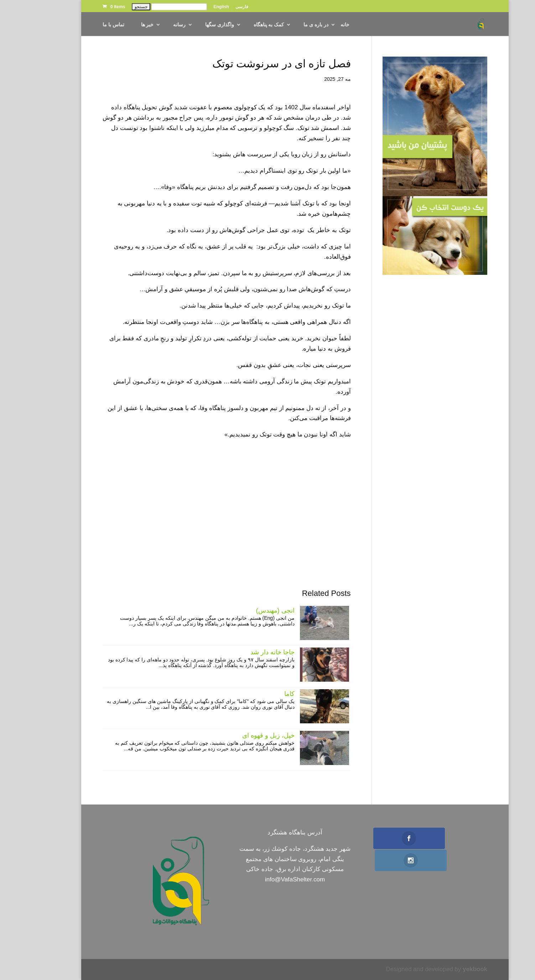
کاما (262, 694)
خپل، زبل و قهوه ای (241, 735)
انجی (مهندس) (248, 610)
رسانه (152, 25)
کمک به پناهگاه (241, 25)
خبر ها (120, 25)
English (194, 7)
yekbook (448, 969)
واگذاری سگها (192, 25)
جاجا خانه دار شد (245, 652)
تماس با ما (86, 25)
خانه (318, 25)
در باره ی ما (289, 25)
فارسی (214, 7)
